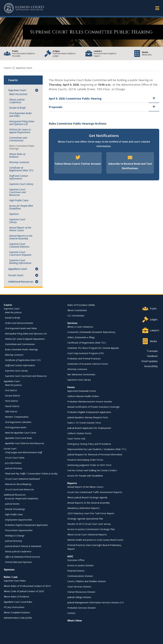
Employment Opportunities (19, 519)
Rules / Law (11, 577)
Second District (12, 395)
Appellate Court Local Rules (19, 438)
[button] (37, 90)
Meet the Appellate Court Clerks (21, 432)
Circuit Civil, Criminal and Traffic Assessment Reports (95, 492)
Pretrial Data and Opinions (18, 562)
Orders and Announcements (19, 323)
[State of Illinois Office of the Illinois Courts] (24, 8)
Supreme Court (22, 68)
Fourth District (12, 406)
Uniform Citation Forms (79, 433)
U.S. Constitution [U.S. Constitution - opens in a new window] (76, 315)
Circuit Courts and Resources (19, 489)
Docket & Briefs (17, 108)
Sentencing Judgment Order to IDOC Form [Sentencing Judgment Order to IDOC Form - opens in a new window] (89, 465)
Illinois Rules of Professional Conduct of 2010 (27, 586)
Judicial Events (12, 504)
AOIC (70, 556)
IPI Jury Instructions (14, 607)
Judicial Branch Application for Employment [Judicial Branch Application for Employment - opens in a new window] (89, 428)
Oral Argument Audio (16, 427)
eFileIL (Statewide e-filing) (81, 337)
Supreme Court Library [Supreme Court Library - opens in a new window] (21, 184)
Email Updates (150, 361)
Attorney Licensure (19, 162)
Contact (71, 613)
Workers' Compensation (17, 417)
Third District (12, 401)
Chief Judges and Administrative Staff (23, 452)
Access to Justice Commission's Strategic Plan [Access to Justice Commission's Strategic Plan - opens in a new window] (91, 529)
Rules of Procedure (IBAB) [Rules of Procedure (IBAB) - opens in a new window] (81, 305)
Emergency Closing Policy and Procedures (89, 444)
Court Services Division (79, 586)
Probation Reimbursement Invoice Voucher (90, 401)
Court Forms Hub (76, 438)
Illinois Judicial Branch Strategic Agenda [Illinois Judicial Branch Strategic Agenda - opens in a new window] (87, 497)
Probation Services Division (81, 608)
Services (72, 323)
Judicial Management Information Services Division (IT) (95, 602)
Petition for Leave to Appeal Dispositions (20, 131)
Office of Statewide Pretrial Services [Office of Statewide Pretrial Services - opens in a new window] (22, 557)
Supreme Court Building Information (20, 261)
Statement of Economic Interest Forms (88, 364)
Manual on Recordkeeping (18, 484)
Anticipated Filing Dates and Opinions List (22, 123)
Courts (8, 305)
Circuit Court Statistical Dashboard (22, 479)
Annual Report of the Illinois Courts (20, 229)
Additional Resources (21, 281)
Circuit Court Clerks (15, 457)
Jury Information (13, 463)
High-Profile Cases (19, 200)
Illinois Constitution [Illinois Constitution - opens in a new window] (77, 310)
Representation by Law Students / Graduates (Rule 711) (97, 449)
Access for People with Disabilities (22, 498)
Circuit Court (16, 275)
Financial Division (76, 570)
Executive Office (76, 560)
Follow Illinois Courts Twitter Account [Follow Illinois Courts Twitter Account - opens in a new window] (78, 164)
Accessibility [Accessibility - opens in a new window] (151, 366)
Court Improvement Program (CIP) (86, 353)
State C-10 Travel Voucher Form (84, 422)
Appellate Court (18, 269)
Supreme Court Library (17, 221)
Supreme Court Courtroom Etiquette (20, 253)
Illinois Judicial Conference (17, 101)
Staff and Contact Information (19, 177)
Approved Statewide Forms (82, 391)
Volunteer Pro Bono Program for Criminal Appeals (93, 348)
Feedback (152, 356)
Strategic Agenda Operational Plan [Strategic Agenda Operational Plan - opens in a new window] (85, 518)
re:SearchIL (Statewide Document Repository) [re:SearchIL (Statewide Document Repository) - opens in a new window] (91, 332)
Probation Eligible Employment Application (26, 525)
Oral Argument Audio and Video (20, 114)
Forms (71, 387)
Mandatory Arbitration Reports (83, 508)
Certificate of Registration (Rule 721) (21, 169)
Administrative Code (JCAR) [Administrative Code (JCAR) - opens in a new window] (18, 618)
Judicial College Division (79, 597)
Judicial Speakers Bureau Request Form (88, 417)
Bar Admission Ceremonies (81, 374)
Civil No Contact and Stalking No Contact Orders (92, 470)
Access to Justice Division (80, 565)
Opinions (14, 214)
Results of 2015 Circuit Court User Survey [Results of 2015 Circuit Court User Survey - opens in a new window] (89, 524)
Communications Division (80, 576)
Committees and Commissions (18, 139)
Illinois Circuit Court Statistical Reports (87, 534)
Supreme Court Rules (15, 580)
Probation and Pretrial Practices (84, 358)
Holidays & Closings (15, 535)
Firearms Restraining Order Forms (85, 460)
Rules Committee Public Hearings (22, 147)
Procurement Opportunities (19, 530)
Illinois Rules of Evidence (17, 155)
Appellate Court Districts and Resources (25, 443)
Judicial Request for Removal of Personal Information (95, 454)
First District (11, 390)
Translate (152, 351)
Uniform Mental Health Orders (83, 396)
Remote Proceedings (15, 509)
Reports (72, 483)
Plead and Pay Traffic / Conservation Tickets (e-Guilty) (31, 473)
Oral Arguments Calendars (18, 422)
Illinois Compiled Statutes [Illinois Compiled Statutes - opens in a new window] (17, 612)
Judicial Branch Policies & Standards (23, 546)
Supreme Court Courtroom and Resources (17, 192)
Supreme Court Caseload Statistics (19, 245)
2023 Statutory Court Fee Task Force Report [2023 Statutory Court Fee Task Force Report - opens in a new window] (91, 513)
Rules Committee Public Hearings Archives (78, 123)
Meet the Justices (18, 94)
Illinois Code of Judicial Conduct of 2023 (24, 591)
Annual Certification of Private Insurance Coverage (93, 407)
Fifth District (11, 411)
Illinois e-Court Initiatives (80, 327)
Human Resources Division (81, 592)
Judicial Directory (14, 468)
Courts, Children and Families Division (87, 581)
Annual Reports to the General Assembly (21, 237)
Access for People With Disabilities (21, 207)
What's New (75, 620)
